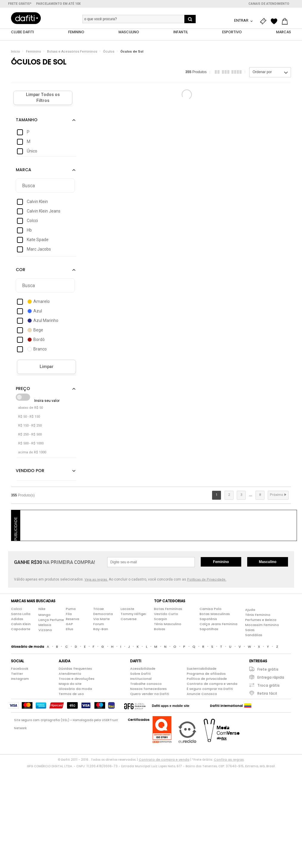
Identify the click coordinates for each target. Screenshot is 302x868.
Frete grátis (268, 670)
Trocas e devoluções (77, 679)
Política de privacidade (207, 679)
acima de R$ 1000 (32, 453)
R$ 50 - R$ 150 (29, 417)
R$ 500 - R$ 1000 (31, 444)
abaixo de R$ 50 (31, 408)
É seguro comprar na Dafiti (210, 689)
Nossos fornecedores (148, 689)
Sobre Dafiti (140, 674)
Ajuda (250, 610)
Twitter (17, 674)
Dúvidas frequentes (75, 669)
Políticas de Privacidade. (207, 580)
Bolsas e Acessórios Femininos (72, 52)
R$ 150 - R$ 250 (30, 426)
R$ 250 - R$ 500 (30, 435)
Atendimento (70, 674)
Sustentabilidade (202, 669)
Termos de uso (71, 694)
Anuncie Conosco (202, 694)
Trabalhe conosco (146, 684)
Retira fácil (267, 694)
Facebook (20, 669)
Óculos (109, 52)
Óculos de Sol (132, 52)
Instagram (20, 679)
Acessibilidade (143, 669)
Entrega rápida (271, 678)
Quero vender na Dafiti (150, 694)
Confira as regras (229, 760)
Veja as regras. (96, 580)
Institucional (141, 679)
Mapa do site (70, 684)
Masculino (268, 562)
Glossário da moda (75, 689)
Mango (45, 615)
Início (15, 52)
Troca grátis (268, 686)
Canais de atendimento (269, 4)
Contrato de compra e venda (212, 684)
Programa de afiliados (206, 674)
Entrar (242, 20)
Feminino (34, 52)
